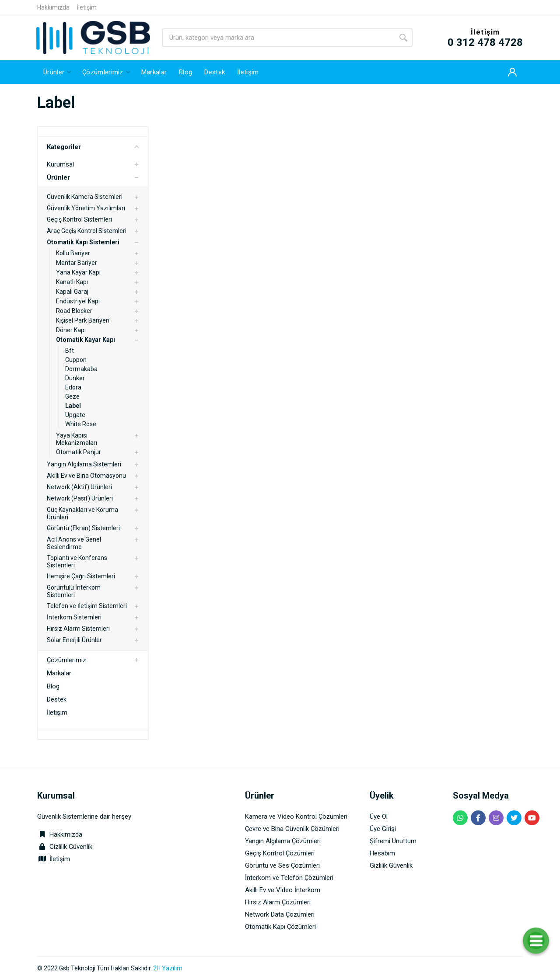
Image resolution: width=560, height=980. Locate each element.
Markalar (59, 673)
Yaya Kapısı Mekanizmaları (77, 439)
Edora (73, 387)
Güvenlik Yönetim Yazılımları (86, 208)
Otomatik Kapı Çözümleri (280, 927)
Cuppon (76, 360)
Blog (53, 686)
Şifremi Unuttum (393, 841)
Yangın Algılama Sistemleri (84, 464)
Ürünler (58, 177)
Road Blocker (74, 311)
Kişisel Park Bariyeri (83, 320)
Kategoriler (93, 147)
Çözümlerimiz (66, 660)
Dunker (75, 378)
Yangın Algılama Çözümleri (283, 841)
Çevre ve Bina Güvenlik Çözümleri (292, 829)
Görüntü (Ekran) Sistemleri (83, 528)
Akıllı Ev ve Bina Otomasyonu (86, 476)
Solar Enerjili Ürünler (74, 640)
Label (73, 406)
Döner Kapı (71, 330)
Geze (72, 396)
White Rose (81, 424)
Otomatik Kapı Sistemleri (83, 242)
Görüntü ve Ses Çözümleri (282, 865)
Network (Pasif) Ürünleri (80, 498)
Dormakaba (81, 369)
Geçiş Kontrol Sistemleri (79, 219)
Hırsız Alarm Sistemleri (78, 629)
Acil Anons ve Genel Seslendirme (74, 543)
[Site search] (278, 38)
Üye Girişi (383, 829)
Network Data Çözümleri (280, 914)
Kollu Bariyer (73, 253)
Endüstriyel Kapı (78, 301)
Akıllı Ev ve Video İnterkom (283, 890)
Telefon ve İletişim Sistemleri (87, 606)
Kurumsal (60, 164)
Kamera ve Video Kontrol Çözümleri (296, 817)
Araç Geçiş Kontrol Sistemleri (87, 231)
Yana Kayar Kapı (78, 272)
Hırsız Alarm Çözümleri (278, 902)
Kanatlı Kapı (72, 282)
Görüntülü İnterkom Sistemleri (74, 591)
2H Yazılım (168, 968)
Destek (57, 699)
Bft (70, 351)
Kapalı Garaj (72, 292)
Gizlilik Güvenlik (71, 847)
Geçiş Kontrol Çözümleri (280, 853)
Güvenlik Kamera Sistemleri (85, 197)
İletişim (87, 7)
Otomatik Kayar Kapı (86, 340)
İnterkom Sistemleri (74, 617)
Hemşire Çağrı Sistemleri (81, 576)
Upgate (75, 415)
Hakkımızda (53, 7)
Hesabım (382, 853)
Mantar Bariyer (77, 263)
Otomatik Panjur (79, 452)
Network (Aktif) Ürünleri (79, 487)
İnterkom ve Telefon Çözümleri (289, 878)
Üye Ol (379, 817)
